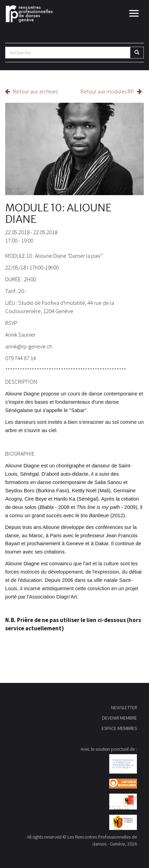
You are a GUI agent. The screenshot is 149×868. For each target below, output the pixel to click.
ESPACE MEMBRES (119, 728)
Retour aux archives (31, 91)
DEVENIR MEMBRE (119, 718)
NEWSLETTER (124, 707)
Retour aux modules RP (111, 91)
